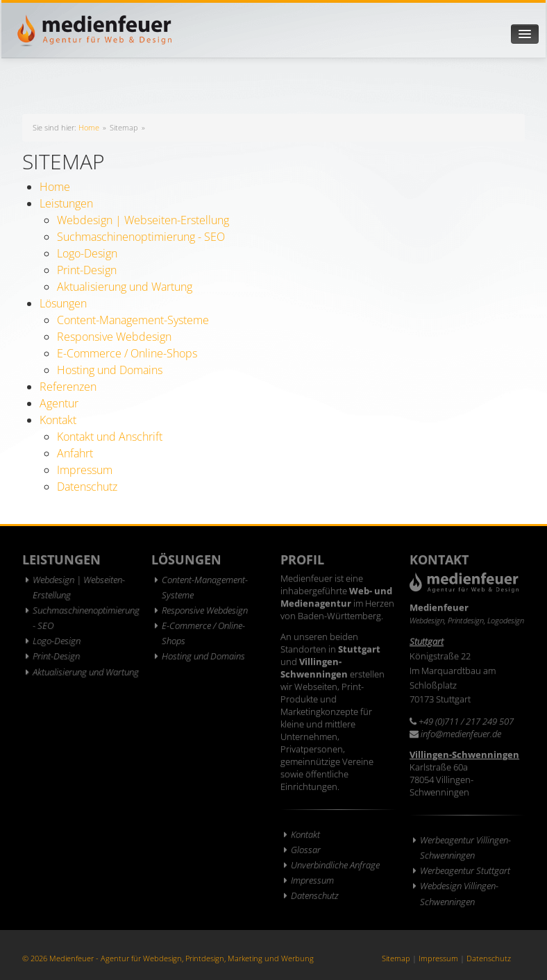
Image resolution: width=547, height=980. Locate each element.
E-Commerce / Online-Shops (127, 353)
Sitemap (396, 958)
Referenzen (68, 387)
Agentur (59, 403)
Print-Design (87, 270)
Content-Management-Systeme (133, 320)
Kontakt (58, 420)
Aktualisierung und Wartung (125, 287)
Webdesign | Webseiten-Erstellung (143, 220)
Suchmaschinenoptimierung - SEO (141, 237)
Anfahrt (75, 453)
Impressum (85, 470)
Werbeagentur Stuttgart (465, 870)
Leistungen (66, 203)
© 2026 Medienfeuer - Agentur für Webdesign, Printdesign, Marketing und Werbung (168, 958)
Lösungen (63, 303)
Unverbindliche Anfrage (335, 865)
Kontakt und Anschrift (110, 437)
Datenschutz (87, 487)
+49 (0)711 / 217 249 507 (466, 721)
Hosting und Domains (110, 370)
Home (89, 127)
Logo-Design (87, 253)
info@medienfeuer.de (461, 734)
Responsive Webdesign (114, 337)
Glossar (306, 850)
